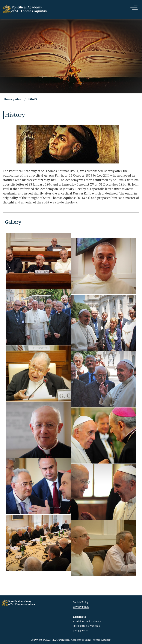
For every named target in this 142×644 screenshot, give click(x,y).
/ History (31, 99)
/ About (18, 99)
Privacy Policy (81, 607)
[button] (39, 260)
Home (8, 99)
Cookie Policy (81, 602)
